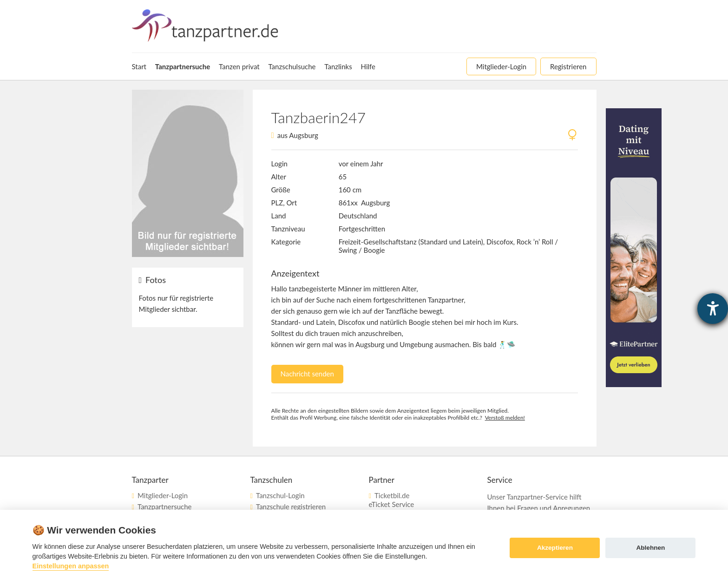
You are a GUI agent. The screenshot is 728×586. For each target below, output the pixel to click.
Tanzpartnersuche (164, 507)
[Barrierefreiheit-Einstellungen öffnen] (713, 309)
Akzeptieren (555, 548)
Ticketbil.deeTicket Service (392, 500)
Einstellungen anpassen (71, 566)
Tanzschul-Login (280, 495)
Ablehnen (650, 548)
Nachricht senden (307, 374)
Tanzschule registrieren (291, 507)
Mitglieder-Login (163, 495)
